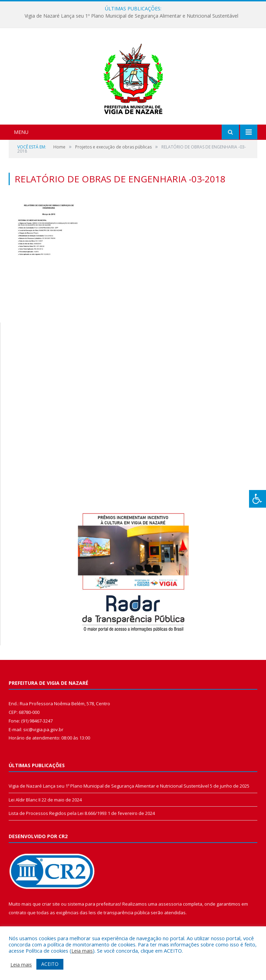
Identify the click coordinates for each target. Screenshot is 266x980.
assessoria (170, 904)
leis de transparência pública (119, 913)
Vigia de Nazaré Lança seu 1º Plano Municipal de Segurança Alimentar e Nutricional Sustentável (131, 16)
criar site (51, 904)
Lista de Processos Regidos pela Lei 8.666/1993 (58, 813)
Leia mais (82, 951)
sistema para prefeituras (94, 904)
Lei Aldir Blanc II (25, 800)
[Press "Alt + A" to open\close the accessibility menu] (258, 499)
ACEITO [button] (50, 964)
